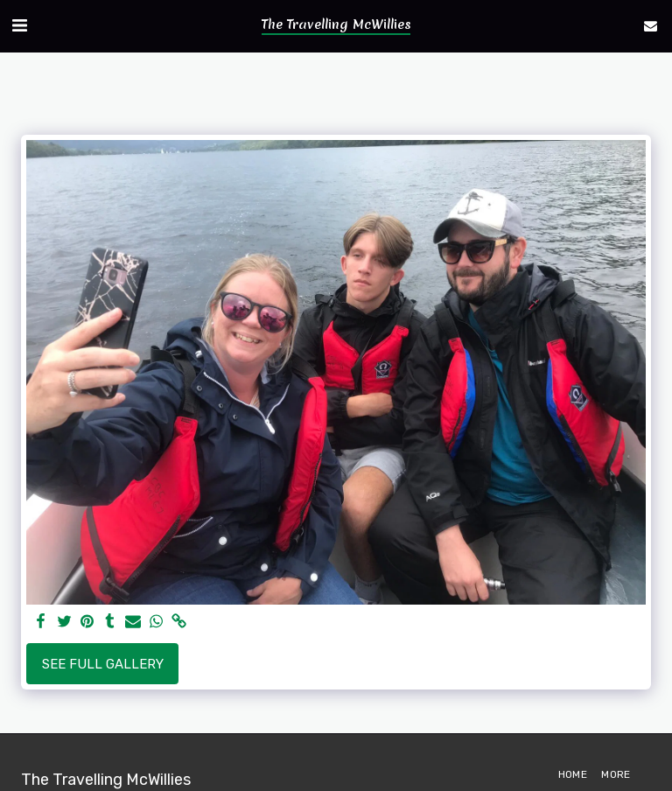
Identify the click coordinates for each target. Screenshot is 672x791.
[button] (19, 25)
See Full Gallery (103, 664)
